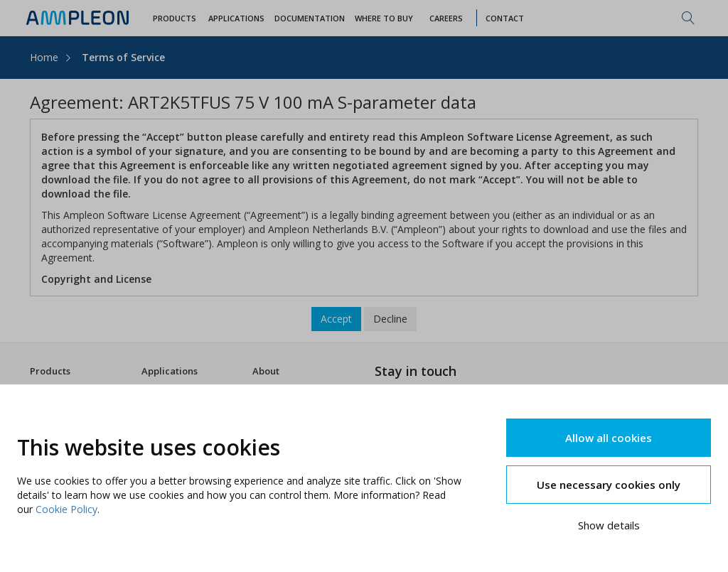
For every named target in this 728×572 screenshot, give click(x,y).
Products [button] (175, 18)
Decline (390, 319)
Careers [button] (446, 18)
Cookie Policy (66, 509)
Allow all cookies (609, 438)
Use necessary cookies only (609, 485)
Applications (170, 371)
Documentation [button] (310, 18)
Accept (336, 319)
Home (44, 57)
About (266, 371)
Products (50, 371)
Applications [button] (236, 18)
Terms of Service (123, 57)
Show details (609, 525)
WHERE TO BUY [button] (384, 18)
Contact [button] (505, 18)
